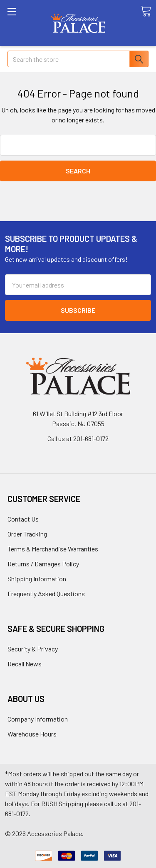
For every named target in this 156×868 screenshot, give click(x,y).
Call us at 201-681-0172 (78, 438)
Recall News (25, 664)
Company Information (38, 719)
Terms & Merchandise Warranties (53, 549)
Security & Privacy (33, 649)
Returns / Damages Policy (43, 564)
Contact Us (23, 519)
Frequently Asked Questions (46, 594)
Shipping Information (37, 579)
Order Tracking (27, 534)
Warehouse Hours (32, 734)
